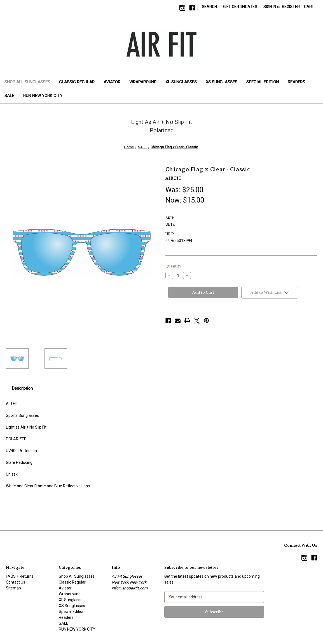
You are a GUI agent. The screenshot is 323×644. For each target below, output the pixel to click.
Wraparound (143, 82)
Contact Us (16, 582)
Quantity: (174, 266)
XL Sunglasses (181, 82)
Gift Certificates (240, 7)
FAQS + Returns (20, 576)
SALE (9, 96)
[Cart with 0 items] (309, 7)
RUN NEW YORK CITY (43, 96)
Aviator (112, 82)
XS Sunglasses (222, 82)
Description (22, 388)
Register (291, 7)
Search (209, 7)
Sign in (270, 7)
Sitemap (13, 588)
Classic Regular (77, 82)
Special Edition (263, 82)
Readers (296, 82)
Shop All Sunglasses (27, 82)
